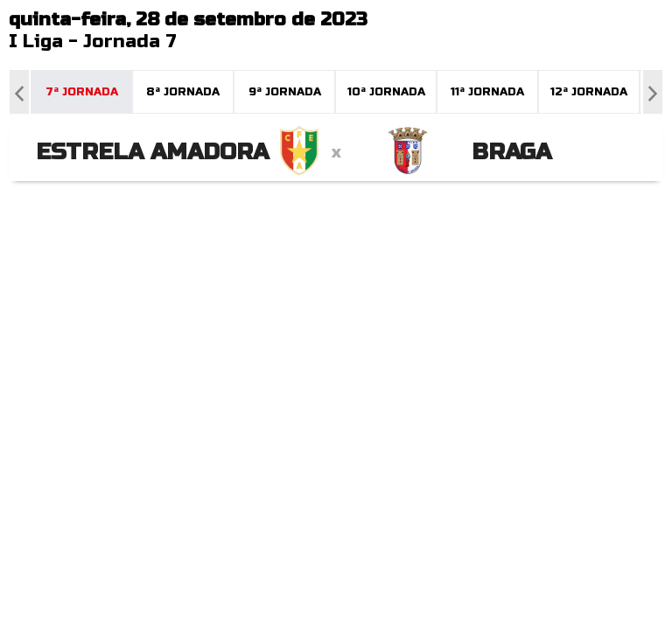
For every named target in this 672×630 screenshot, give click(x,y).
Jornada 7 (130, 42)
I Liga (36, 42)
